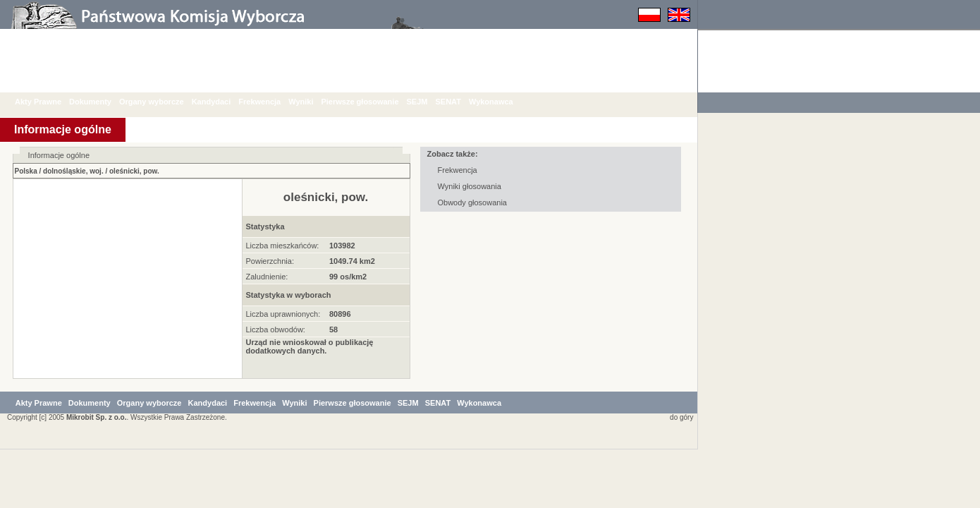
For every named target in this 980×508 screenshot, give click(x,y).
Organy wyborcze (162, 102)
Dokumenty (101, 102)
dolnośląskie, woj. (73, 171)
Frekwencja (270, 102)
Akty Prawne (49, 102)
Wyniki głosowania (470, 186)
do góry (679, 476)
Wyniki (311, 102)
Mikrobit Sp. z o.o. (97, 476)
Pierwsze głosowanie (370, 102)
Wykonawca (502, 102)
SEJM (428, 102)
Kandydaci (222, 102)
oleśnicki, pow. (134, 171)
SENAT (458, 102)
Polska (26, 171)
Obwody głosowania (472, 202)
